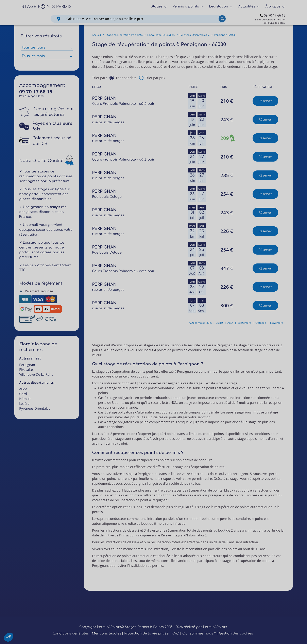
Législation (219, 6)
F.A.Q (175, 633)
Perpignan (27, 365)
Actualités (247, 6)
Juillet (220, 323)
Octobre (261, 323)
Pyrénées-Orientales (35, 408)
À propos (273, 6)
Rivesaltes (27, 370)
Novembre (277, 323)
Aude (23, 389)
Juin (209, 323)
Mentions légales (107, 633)
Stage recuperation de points (124, 35)
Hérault (25, 399)
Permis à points (186, 6)
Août (230, 323)
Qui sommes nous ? (199, 633)
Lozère (24, 404)
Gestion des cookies (236, 633)
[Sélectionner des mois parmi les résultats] (47, 57)
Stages (157, 6)
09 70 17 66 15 (275, 15)
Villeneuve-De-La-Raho (36, 374)
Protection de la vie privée (146, 633)
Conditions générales (71, 633)
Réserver (265, 101)
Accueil (96, 35)
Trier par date (126, 78)
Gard (23, 394)
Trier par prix (155, 78)
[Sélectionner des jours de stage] (47, 48)
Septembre (244, 323)
